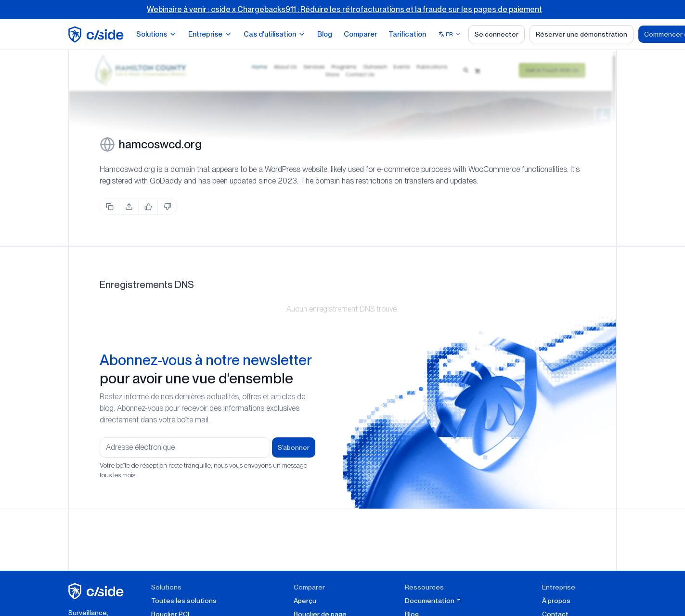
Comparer (360, 34)
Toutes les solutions (184, 601)
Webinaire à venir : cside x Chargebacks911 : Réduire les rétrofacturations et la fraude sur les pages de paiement (344, 9)
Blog (325, 34)
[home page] (97, 34)
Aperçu (305, 601)
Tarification (407, 34)
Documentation (433, 601)
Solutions (156, 34)
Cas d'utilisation (275, 34)
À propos (556, 601)
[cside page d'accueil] (97, 591)
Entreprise (210, 34)
